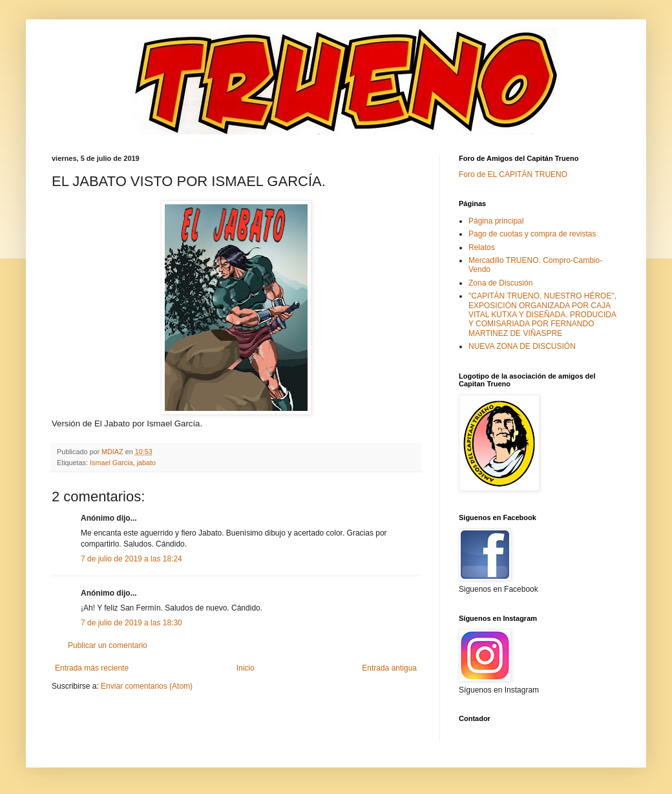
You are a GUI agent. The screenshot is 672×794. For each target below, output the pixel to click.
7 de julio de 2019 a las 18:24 (131, 559)
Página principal (496, 221)
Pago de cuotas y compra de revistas (532, 234)
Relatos (482, 247)
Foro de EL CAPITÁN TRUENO (513, 174)
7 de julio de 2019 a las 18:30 (131, 623)
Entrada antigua (389, 668)
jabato (146, 463)
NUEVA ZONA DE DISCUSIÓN (522, 346)
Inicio (246, 668)
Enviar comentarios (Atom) (147, 686)
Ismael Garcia (111, 463)
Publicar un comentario (108, 645)
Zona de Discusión (500, 283)
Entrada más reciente (92, 668)
